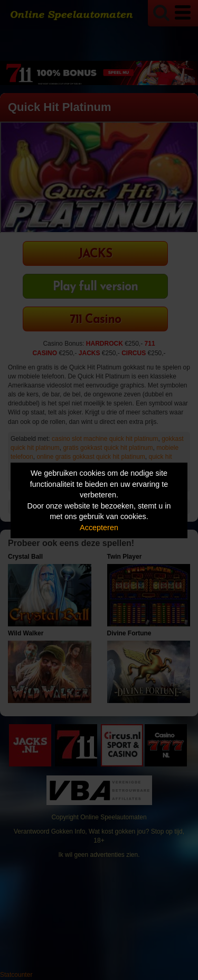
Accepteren (99, 528)
